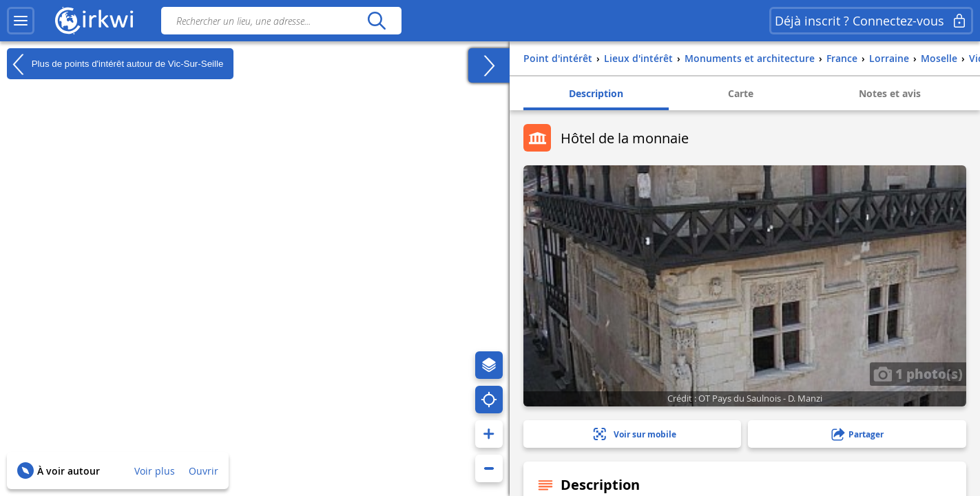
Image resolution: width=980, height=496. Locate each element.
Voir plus (155, 471)
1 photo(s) (918, 373)
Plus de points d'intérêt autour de (115, 64)
